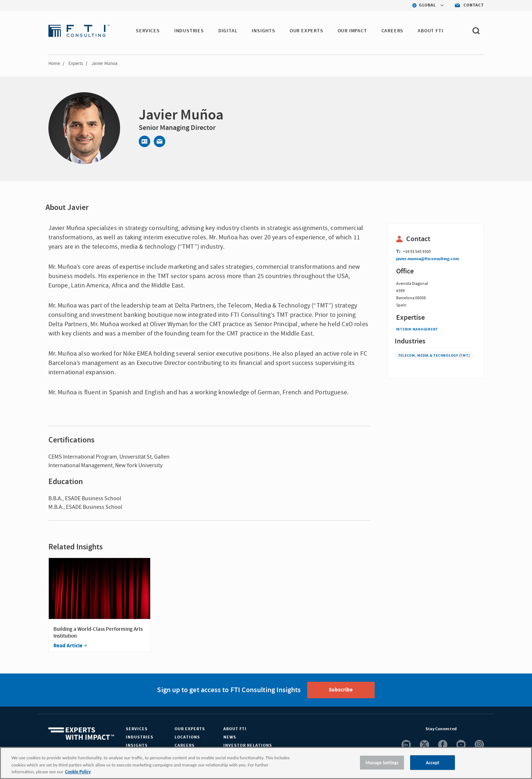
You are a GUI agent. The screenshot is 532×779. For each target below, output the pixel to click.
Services (137, 729)
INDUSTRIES (189, 31)
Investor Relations (248, 745)
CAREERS (393, 31)
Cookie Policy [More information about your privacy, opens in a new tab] (78, 772)
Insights (137, 745)
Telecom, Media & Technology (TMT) (434, 356)
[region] (266, 763)
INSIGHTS (263, 31)
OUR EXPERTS (307, 31)
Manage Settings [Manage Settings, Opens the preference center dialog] (382, 762)
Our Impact (352, 31)
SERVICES (148, 31)
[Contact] (144, 141)
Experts (76, 64)
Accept (433, 762)
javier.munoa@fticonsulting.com (427, 259)
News (230, 737)
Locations (187, 737)
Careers (185, 745)
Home (54, 64)
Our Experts (190, 729)
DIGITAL (228, 31)
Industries (140, 737)
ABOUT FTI (430, 31)
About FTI (235, 729)
